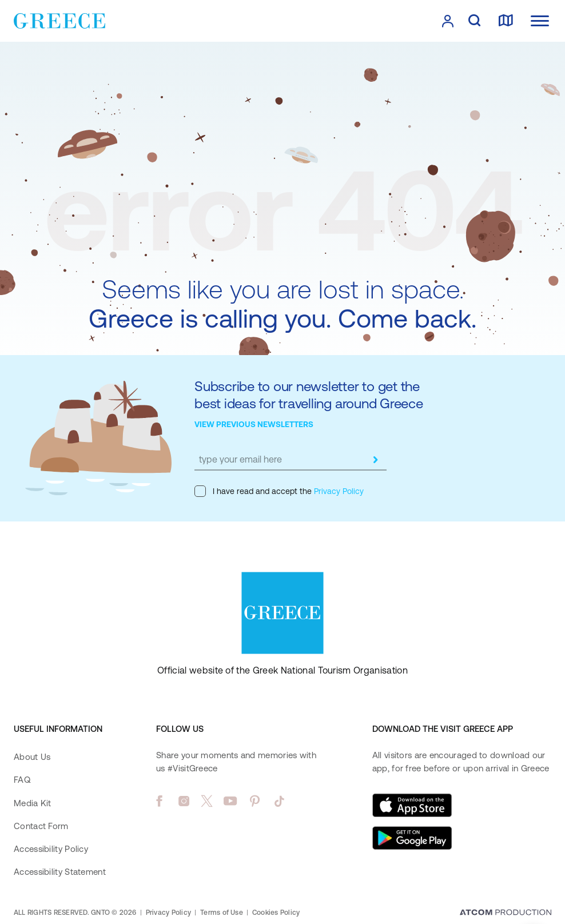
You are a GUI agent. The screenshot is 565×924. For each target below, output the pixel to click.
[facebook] (159, 801)
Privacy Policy (338, 491)
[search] (474, 21)
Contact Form (41, 826)
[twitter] (207, 801)
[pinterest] (255, 801)
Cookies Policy (276, 913)
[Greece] (59, 20)
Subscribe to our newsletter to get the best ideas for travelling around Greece (309, 395)
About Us (32, 757)
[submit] (375, 460)
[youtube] (230, 801)
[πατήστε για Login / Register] (448, 21)
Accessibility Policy (51, 849)
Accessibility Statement (60, 872)
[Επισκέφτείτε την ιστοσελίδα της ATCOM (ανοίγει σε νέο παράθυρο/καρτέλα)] (506, 913)
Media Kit (33, 803)
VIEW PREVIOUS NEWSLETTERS (254, 424)
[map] (506, 21)
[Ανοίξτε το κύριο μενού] (540, 21)
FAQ (22, 780)
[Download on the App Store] (412, 805)
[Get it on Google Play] (412, 838)
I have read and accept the (279, 491)
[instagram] (184, 801)
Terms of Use (222, 913)
